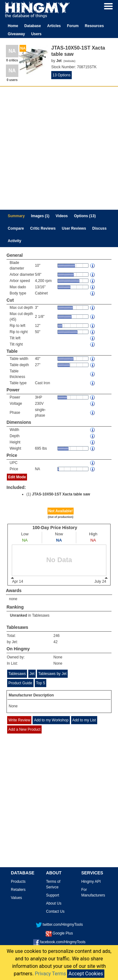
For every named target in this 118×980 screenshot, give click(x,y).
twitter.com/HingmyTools (59, 925)
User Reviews (74, 228)
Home (13, 26)
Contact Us (55, 911)
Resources (94, 26)
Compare (16, 228)
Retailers (18, 890)
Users (36, 34)
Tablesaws (41, 615)
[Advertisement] (58, 148)
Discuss (99, 228)
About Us (54, 903)
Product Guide (20, 683)
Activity (14, 241)
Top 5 (41, 683)
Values (16, 898)
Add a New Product (24, 729)
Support (52, 895)
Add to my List (84, 720)
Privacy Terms (50, 974)
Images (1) (40, 216)
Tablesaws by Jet (52, 674)
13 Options (61, 75)
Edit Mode (17, 477)
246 (57, 636)
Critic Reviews (43, 228)
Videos (62, 216)
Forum (73, 26)
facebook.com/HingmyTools (59, 942)
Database (32, 26)
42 (55, 642)
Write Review (19, 720)
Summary (16, 216)
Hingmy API (91, 882)
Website (69, 61)
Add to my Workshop (51, 720)
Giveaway (16, 34)
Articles (54, 26)
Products (18, 882)
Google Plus (59, 933)
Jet (32, 674)
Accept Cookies (86, 974)
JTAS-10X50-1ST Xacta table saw (61, 494)
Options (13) (85, 216)
